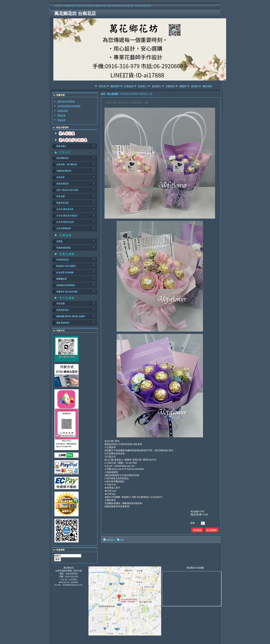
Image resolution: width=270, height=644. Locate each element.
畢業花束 (61, 115)
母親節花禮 (63, 111)
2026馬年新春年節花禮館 (69, 106)
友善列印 (110, 540)
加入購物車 (212, 530)
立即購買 (197, 530)
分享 (122, 540)
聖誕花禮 (61, 120)
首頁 (103, 94)
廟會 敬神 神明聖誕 (66, 101)
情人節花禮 (113, 94)
